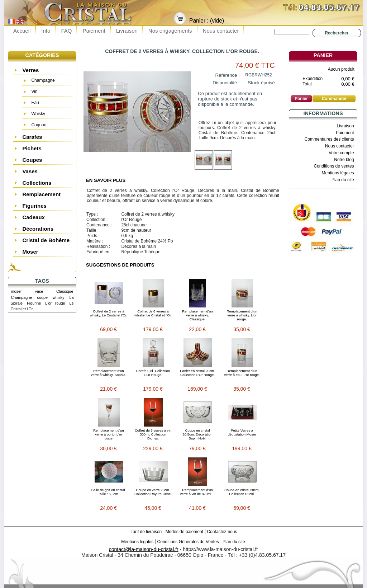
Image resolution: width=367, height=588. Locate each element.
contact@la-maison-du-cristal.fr (144, 549)
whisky (58, 297)
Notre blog (344, 160)
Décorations (38, 229)
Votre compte (341, 153)
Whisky (38, 114)
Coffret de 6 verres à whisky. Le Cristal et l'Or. (153, 313)
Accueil (22, 31)
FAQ (66, 31)
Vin (34, 91)
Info (46, 31)
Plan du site (343, 180)
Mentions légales (338, 173)
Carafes (32, 137)
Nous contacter (221, 31)
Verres (30, 70)
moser (16, 291)
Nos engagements (170, 31)
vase (39, 291)
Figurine (34, 303)
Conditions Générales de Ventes (188, 542)
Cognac (39, 125)
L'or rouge (55, 303)
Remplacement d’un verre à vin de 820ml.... (197, 492)
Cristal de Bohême (46, 240)
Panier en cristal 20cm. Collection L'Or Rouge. (197, 373)
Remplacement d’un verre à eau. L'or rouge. (242, 373)
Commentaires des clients (329, 139)
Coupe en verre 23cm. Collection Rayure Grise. (153, 492)
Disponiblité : (226, 83)
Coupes (32, 160)
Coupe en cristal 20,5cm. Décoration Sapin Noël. (197, 434)
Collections (37, 183)
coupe (42, 297)
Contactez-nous (222, 532)
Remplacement (41, 194)
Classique (65, 291)
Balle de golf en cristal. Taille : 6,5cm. (109, 492)
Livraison (127, 31)
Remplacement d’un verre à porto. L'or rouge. (108, 434)
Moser (30, 252)
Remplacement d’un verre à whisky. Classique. (197, 315)
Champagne (43, 80)
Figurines (34, 206)
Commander (334, 99)
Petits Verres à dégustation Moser (242, 432)
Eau (35, 103)
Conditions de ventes (334, 166)
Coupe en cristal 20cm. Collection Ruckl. (242, 492)
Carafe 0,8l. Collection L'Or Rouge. (153, 373)
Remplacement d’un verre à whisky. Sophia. (109, 373)
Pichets (32, 148)
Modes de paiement (184, 532)
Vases (30, 171)
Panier (323, 55)
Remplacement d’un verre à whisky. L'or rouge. (242, 315)
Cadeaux (34, 217)
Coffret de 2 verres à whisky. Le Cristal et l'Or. (109, 313)
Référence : (228, 75)
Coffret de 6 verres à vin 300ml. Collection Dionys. (153, 434)
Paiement (94, 31)
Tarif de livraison (146, 532)
